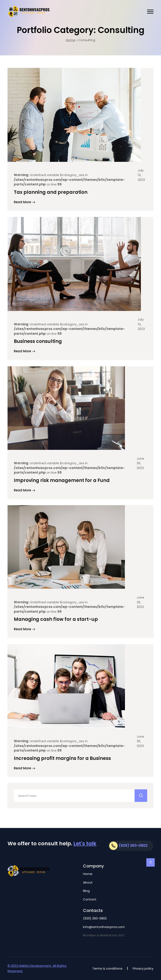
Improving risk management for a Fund (62, 480)
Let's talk (85, 844)
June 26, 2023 (140, 463)
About (88, 882)
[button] (150, 12)
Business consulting (38, 341)
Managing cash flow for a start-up (56, 619)
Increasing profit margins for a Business (62, 758)
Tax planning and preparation (51, 192)
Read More (25, 202)
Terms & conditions (107, 968)
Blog (86, 891)
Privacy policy (143, 968)
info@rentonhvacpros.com (104, 927)
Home (71, 40)
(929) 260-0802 (95, 918)
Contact (90, 899)
